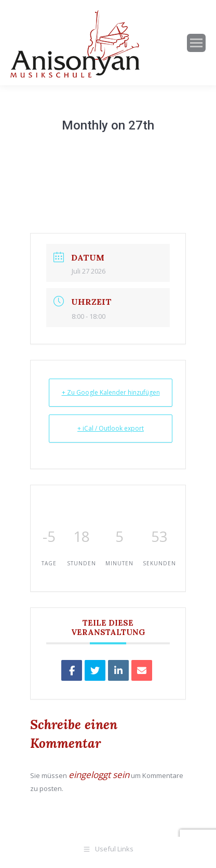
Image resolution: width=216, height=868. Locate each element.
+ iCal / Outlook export (111, 428)
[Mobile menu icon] (196, 43)
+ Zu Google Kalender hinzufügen (111, 392)
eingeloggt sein (99, 775)
